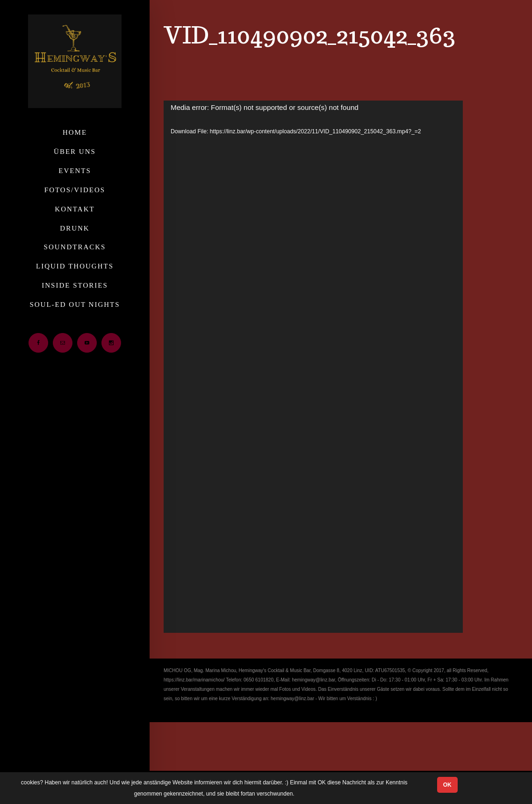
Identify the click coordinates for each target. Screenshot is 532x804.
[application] (313, 367)
